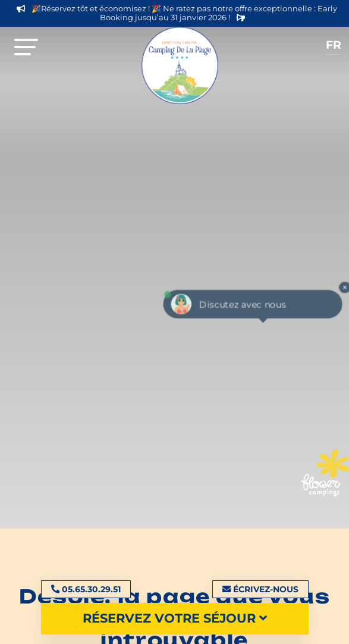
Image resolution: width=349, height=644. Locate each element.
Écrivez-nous (260, 589)
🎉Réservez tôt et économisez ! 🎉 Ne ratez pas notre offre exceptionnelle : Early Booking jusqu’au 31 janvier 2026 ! (177, 13)
